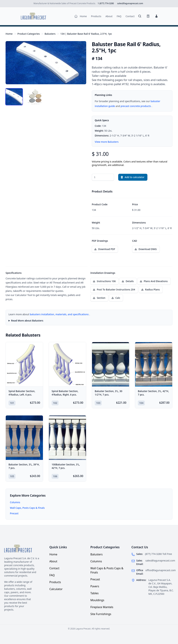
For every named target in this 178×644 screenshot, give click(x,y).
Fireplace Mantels (102, 607)
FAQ (52, 575)
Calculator (56, 589)
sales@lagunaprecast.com (160, 561)
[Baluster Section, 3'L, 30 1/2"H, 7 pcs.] (111, 364)
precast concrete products (136, 106)
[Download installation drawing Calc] (116, 298)
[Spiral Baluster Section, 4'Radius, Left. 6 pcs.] (24, 364)
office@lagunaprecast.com (161, 570)
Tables (94, 593)
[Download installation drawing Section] (99, 298)
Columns (15, 502)
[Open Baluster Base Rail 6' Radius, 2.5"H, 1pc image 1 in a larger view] (46, 63)
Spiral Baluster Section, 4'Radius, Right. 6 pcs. (65, 393)
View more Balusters (107, 142)
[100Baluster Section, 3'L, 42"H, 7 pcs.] (67, 438)
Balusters (50, 34)
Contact (54, 568)
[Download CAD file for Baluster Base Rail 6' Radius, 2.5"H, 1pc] (146, 249)
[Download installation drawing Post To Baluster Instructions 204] (114, 290)
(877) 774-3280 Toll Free (158, 554)
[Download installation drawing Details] (128, 281)
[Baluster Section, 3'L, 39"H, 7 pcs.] (24, 438)
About (53, 561)
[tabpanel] (46, 63)
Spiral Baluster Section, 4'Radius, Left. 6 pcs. (22, 393)
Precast (14, 513)
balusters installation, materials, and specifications (59, 314)
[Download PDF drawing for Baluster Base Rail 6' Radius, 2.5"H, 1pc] (105, 249)
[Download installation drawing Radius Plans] (151, 290)
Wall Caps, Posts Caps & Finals (27, 508)
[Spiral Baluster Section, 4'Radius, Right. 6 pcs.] (67, 364)
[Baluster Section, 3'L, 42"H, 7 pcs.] (154, 364)
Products (55, 582)
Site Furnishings (101, 614)
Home (9, 34)
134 (86, 34)
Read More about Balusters (27, 321)
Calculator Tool (24, 295)
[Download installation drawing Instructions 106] (104, 281)
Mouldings (97, 600)
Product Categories (29, 34)
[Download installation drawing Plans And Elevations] (154, 281)
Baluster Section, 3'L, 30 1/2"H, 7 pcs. (108, 393)
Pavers (95, 586)
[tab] (14, 97)
